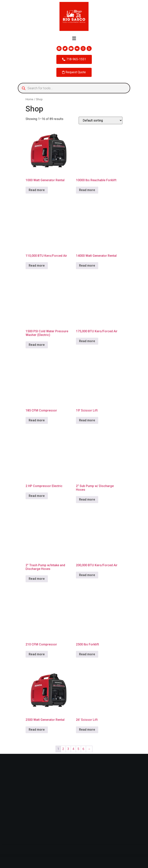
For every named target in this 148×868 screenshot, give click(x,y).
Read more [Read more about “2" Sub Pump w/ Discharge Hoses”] (87, 499)
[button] (74, 38)
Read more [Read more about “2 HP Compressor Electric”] (37, 496)
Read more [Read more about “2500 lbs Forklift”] (87, 654)
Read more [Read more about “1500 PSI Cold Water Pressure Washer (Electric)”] (37, 345)
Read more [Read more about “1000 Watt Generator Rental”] (37, 190)
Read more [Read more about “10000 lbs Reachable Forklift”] (87, 190)
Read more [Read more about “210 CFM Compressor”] (37, 654)
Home (29, 99)
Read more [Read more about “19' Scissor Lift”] (87, 420)
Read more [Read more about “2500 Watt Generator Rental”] (37, 730)
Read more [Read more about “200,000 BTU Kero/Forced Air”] (87, 575)
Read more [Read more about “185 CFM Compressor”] (37, 420)
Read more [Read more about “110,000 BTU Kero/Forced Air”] (37, 266)
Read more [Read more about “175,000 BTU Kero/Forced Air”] (87, 341)
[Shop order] (101, 120)
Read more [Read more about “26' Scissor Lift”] (87, 730)
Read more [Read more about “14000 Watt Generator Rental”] (87, 266)
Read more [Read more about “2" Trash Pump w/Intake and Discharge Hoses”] (37, 579)
